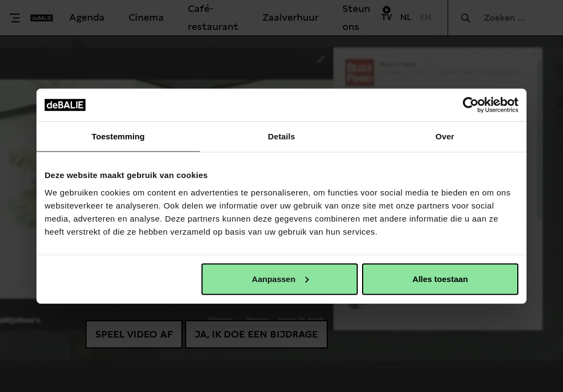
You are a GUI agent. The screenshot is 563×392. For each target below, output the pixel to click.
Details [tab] (281, 136)
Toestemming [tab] (118, 136)
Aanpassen (280, 278)
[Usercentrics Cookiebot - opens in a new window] (471, 105)
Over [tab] (445, 136)
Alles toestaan (440, 278)
